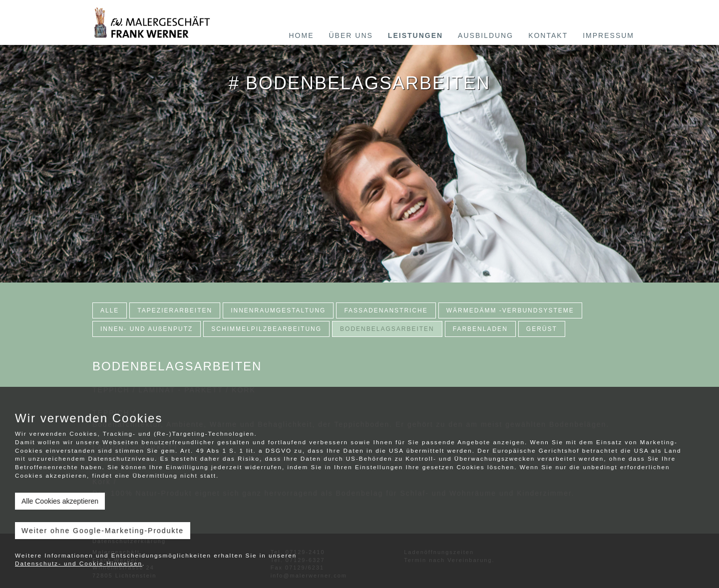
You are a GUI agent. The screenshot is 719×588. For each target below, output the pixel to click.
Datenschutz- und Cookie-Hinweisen (79, 563)
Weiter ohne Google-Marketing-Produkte (103, 531)
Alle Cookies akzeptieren (60, 501)
